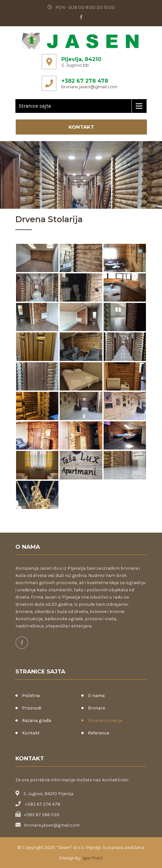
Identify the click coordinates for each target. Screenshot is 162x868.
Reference (99, 733)
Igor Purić (92, 858)
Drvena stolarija (105, 720)
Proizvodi (32, 708)
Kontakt (81, 127)
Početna (31, 696)
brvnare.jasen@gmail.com (89, 87)
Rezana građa (37, 720)
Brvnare (96, 708)
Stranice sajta (35, 106)
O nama (96, 696)
